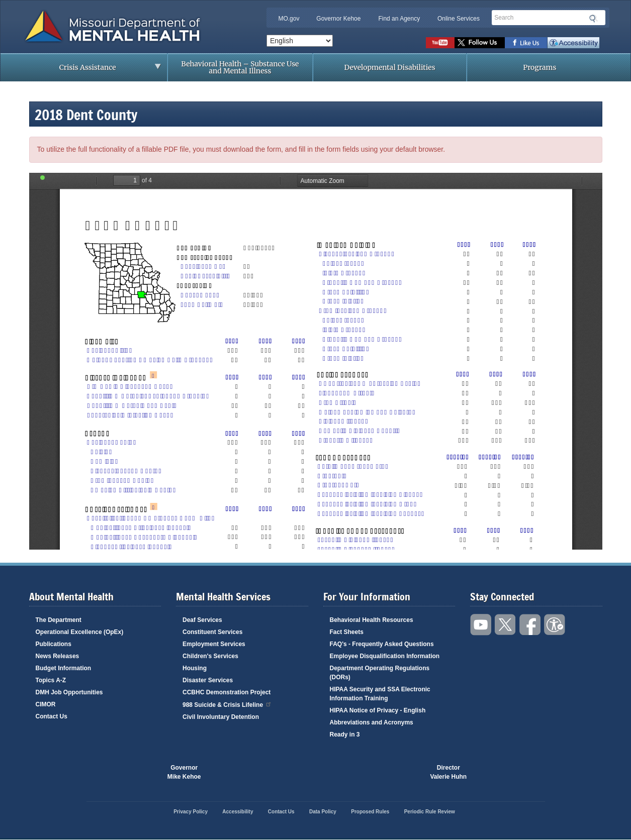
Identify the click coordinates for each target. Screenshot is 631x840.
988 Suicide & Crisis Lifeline (227, 704)
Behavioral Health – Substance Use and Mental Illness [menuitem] (240, 67)
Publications (54, 644)
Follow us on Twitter (480, 43)
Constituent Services (212, 632)
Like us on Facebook (526, 43)
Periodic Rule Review (430, 812)
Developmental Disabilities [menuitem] (390, 67)
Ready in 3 (345, 734)
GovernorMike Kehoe (184, 772)
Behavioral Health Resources (372, 620)
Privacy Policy (191, 812)
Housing (195, 668)
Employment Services (214, 644)
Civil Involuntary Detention (221, 717)
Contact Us (52, 716)
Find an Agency (399, 19)
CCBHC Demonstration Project (227, 692)
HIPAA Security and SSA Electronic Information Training (380, 694)
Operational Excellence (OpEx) (80, 632)
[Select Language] (300, 41)
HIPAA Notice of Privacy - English (378, 710)
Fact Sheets (347, 632)
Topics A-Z (51, 680)
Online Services (459, 19)
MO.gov (289, 19)
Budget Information (64, 668)
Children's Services (210, 656)
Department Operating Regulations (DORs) (380, 673)
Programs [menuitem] (539, 67)
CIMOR (46, 704)
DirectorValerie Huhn (449, 772)
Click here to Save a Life (373, 772)
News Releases (58, 656)
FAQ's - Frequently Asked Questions (382, 644)
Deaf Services (202, 620)
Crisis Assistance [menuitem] (91, 70)
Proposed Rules (370, 812)
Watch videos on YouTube (440, 43)
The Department (59, 620)
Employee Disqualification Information (385, 656)
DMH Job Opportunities (69, 692)
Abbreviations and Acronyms (372, 722)
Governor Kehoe (338, 19)
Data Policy (323, 812)
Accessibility (573, 43)
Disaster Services (208, 680)
